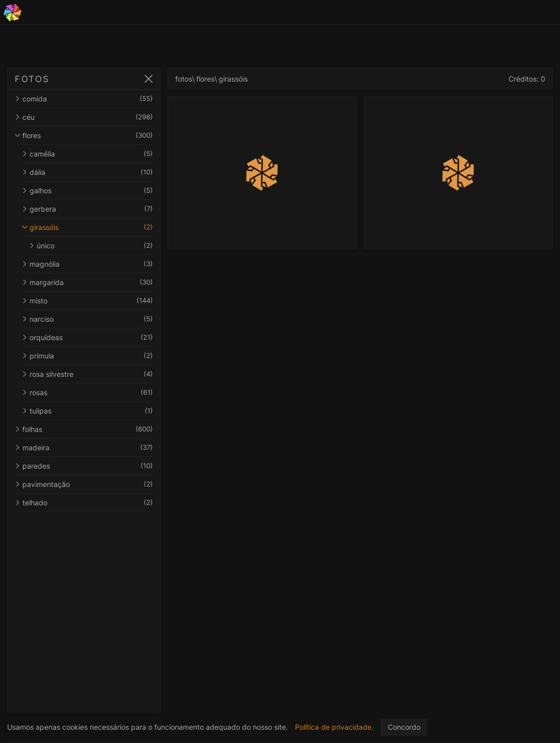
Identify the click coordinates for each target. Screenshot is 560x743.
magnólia (89, 264)
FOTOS (32, 79)
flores (86, 135)
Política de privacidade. (334, 727)
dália (89, 172)
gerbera (89, 209)
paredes (86, 466)
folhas (86, 429)
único (93, 246)
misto (89, 301)
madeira (86, 447)
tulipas (89, 411)
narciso (89, 319)
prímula (89, 356)
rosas (89, 392)
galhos (89, 190)
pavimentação (86, 484)
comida (86, 99)
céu (86, 117)
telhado (86, 503)
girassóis (89, 227)
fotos (187, 79)
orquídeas (89, 337)
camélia (89, 154)
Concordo (404, 727)
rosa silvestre (89, 374)
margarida (89, 282)
